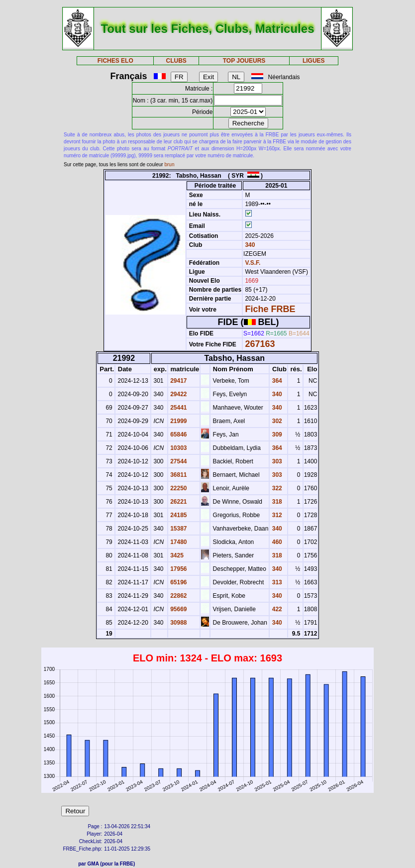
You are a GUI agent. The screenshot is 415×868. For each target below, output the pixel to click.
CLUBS (176, 61)
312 (276, 515)
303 (276, 461)
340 (249, 245)
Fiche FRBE (270, 309)
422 (276, 609)
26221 (178, 502)
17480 (178, 542)
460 (276, 542)
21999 (178, 421)
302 (276, 421)
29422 (178, 394)
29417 (178, 381)
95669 (178, 609)
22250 (178, 488)
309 (276, 434)
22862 (178, 596)
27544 (178, 461)
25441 (178, 408)
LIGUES (314, 61)
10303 (178, 448)
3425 (176, 555)
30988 (178, 623)
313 (276, 582)
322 (276, 488)
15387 (178, 529)
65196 (178, 582)
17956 (178, 569)
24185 (178, 515)
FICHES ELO (115, 61)
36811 (178, 475)
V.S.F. (253, 263)
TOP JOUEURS (244, 61)
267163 (260, 344)
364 (276, 381)
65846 (178, 434)
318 (276, 502)
